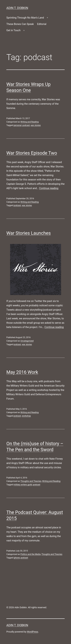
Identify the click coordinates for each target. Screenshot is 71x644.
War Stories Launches (29, 233)
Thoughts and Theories (31, 481)
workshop (26, 416)
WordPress (33, 632)
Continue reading (49, 188)
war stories (36, 125)
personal (18, 125)
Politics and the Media (30, 554)
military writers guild (23, 485)
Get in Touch (13, 30)
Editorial (42, 24)
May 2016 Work (22, 372)
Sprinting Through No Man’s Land (25, 18)
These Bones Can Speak (20, 24)
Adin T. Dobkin (17, 8)
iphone (17, 558)
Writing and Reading (30, 122)
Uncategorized (27, 341)
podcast (26, 125)
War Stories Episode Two (32, 153)
